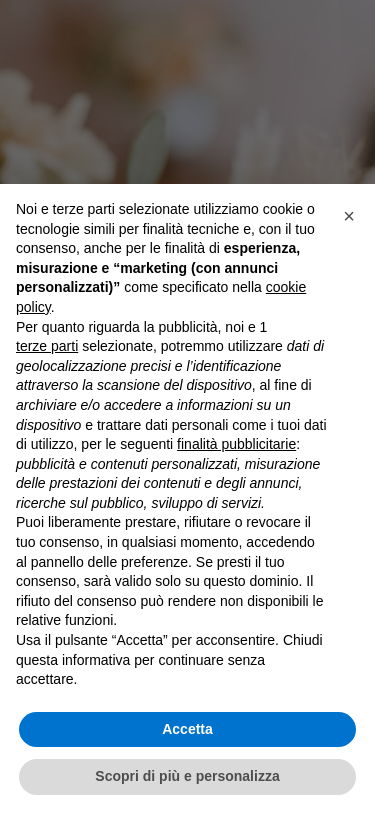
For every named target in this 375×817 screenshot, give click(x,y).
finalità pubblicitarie (236, 444)
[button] (349, 216)
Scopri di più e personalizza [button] (187, 776)
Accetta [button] (187, 729)
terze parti (47, 346)
